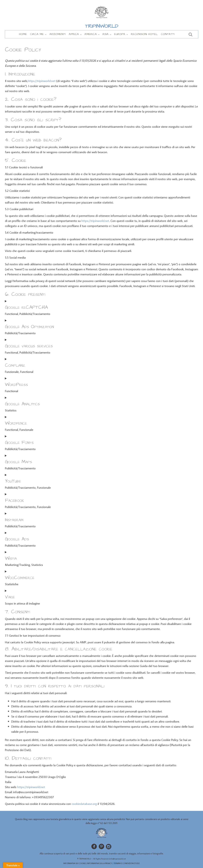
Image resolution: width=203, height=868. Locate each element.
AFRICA (74, 34)
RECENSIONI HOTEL (144, 34)
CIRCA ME (37, 34)
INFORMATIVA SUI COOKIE (75, 863)
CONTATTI (168, 34)
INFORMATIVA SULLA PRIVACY (100, 863)
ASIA (105, 34)
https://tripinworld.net (42, 81)
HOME (23, 34)
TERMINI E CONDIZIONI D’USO (127, 863)
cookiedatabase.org (84, 804)
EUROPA (120, 34)
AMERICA (91, 34)
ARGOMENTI (58, 34)
